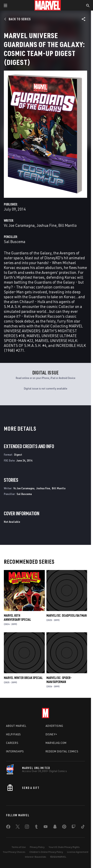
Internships (15, 751)
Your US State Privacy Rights (64, 847)
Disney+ (51, 734)
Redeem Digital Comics (62, 751)
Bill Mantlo (67, 225)
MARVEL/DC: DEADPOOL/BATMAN (67, 615)
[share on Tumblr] (36, 827)
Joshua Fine (46, 225)
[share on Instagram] (27, 827)
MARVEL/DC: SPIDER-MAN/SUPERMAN (59, 680)
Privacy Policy (37, 847)
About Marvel (16, 726)
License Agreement (78, 852)
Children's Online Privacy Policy (46, 852)
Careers (12, 743)
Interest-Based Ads (36, 857)
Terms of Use (19, 847)
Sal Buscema (15, 241)
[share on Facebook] (8, 828)
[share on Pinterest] (64, 827)
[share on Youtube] (46, 827)
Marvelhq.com (56, 743)
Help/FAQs (13, 734)
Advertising (54, 726)
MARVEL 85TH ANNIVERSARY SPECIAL (17, 617)
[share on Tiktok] (83, 827)
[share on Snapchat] (55, 827)
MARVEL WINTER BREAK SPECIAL (23, 678)
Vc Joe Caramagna (19, 225)
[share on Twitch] (74, 827)
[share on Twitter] (18, 827)
